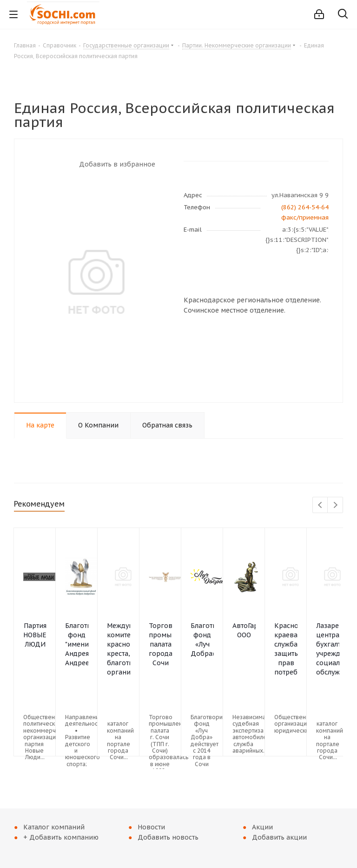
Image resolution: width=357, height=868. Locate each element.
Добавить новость (168, 837)
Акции (262, 827)
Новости (151, 827)
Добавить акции (279, 837)
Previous (321, 505)
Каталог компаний (54, 827)
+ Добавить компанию (61, 837)
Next (335, 505)
